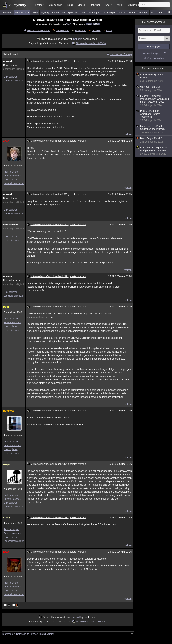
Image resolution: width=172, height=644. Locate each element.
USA (69, 24)
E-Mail (96, 24)
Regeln (35, 634)
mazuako (9, 61)
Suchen (96, 30)
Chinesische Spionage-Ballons (154, 78)
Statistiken (95, 5)
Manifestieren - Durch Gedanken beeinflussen (154, 129)
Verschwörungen (91, 13)
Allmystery (18, 5)
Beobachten (63, 30)
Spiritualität (73, 13)
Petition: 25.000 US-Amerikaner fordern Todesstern (154, 116)
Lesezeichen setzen (14, 81)
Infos (109, 30)
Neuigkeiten (133, 5)
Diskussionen (55, 5)
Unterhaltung (158, 13)
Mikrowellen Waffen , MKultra (89, 43)
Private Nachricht (12, 176)
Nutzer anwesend (154, 22)
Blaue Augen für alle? (154, 140)
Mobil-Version (47, 634)
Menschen (7, 13)
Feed (89, 24)
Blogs (70, 5)
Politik (35, 13)
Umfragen (143, 13)
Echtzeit (40, 5)
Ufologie (122, 13)
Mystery (45, 13)
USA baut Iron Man (154, 89)
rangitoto (9, 411)
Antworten (81, 30)
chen (6, 141)
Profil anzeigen (11, 172)
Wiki (120, 5)
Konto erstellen (155, 58)
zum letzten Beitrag (121, 54)
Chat (109, 5)
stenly (7, 518)
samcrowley (10, 225)
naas (6, 552)
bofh (6, 307)
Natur (132, 13)
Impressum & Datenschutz (16, 634)
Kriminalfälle (58, 13)
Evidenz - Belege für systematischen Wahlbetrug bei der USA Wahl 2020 (154, 101)
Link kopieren (11, 77)
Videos (81, 5)
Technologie (109, 13)
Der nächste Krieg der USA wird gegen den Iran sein (154, 151)
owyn (6, 464)
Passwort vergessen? (154, 53)
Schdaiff (78, 39)
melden (128, 134)
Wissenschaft (22, 13)
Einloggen (155, 46)
